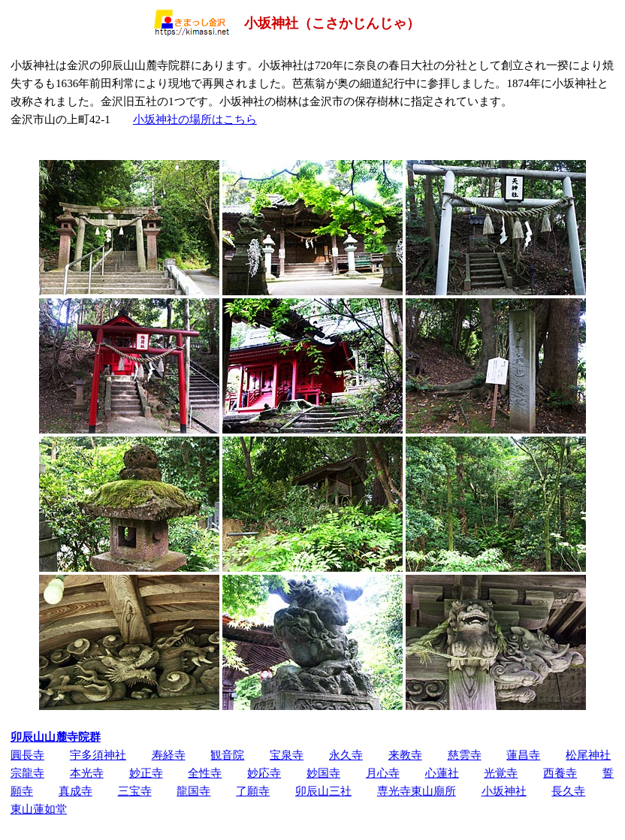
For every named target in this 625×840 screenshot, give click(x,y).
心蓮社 (442, 773)
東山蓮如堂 (39, 809)
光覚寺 (501, 773)
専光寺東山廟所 (417, 791)
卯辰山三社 (323, 791)
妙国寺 (323, 773)
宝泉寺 (287, 755)
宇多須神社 (98, 755)
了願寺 (253, 791)
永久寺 (346, 755)
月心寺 (383, 773)
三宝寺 (135, 791)
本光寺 (87, 773)
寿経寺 (169, 755)
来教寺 (405, 755)
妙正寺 (146, 773)
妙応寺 (264, 773)
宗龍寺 (27, 773)
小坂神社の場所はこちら (195, 119)
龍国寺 (193, 791)
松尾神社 (588, 755)
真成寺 (75, 791)
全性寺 (205, 773)
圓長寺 (27, 755)
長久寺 (568, 791)
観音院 (227, 755)
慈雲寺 (465, 755)
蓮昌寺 (523, 755)
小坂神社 (504, 791)
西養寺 (560, 773)
